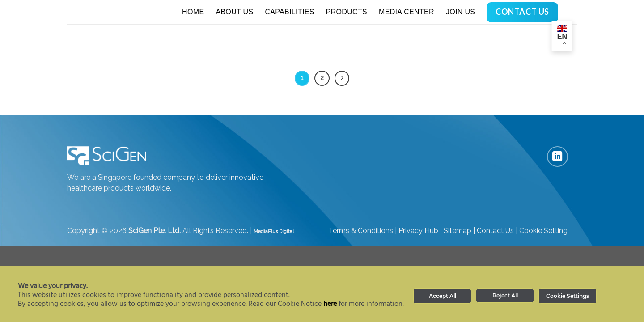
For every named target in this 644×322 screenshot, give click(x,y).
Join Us (460, 12)
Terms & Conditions (361, 231)
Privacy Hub (418, 231)
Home (193, 12)
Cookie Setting (543, 231)
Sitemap (458, 231)
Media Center (407, 12)
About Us (234, 12)
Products (347, 12)
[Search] (573, 12)
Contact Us (495, 231)
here (330, 304)
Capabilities (289, 12)
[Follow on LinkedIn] (557, 157)
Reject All (505, 295)
